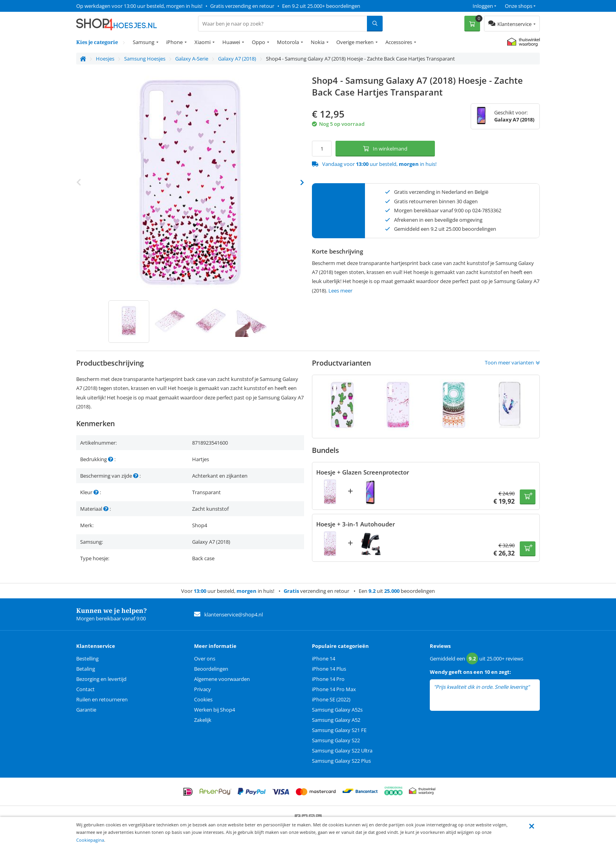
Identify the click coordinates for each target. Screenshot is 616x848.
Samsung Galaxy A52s (337, 710)
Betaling (86, 669)
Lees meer (340, 291)
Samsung (144, 42)
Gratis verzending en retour (242, 6)
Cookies (203, 699)
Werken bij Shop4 (214, 710)
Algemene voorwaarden (222, 679)
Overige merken (355, 42)
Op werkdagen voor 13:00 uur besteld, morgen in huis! (139, 6)
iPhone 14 (324, 659)
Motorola (288, 42)
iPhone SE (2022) (331, 699)
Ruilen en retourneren (102, 699)
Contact (85, 689)
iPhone (174, 42)
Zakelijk (203, 720)
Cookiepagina (90, 840)
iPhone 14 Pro (328, 679)
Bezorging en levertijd (101, 679)
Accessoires (399, 42)
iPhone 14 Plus (329, 669)
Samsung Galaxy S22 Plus (341, 761)
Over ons (205, 659)
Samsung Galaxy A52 (336, 720)
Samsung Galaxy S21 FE (339, 730)
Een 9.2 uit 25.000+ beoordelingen (321, 6)
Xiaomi (203, 42)
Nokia (318, 42)
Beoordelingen (211, 669)
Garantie (86, 710)
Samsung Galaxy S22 (336, 740)
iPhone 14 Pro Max (334, 689)
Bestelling (87, 659)
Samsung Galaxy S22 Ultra (342, 751)
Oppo (258, 42)
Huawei (231, 42)
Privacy (203, 689)
